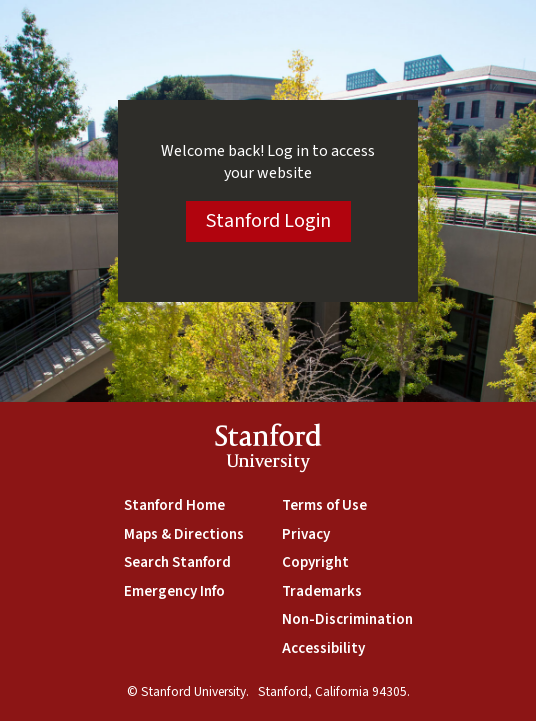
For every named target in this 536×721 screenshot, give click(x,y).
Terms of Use (324, 505)
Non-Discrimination (347, 619)
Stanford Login (268, 221)
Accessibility (323, 648)
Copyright (315, 562)
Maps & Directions (184, 534)
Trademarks (322, 591)
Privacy (306, 534)
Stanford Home (174, 505)
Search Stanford (177, 562)
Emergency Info (174, 591)
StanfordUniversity (268, 451)
